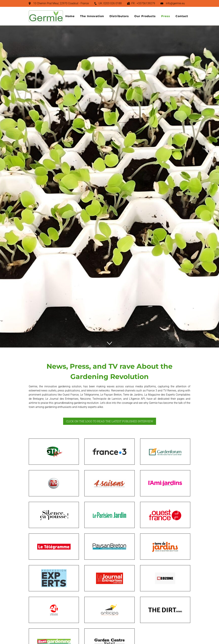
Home (70, 16)
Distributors (119, 16)
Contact (182, 16)
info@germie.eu (175, 3)
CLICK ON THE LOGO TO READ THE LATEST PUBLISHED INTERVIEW (110, 421)
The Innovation (92, 16)
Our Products (145, 16)
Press (166, 16)
